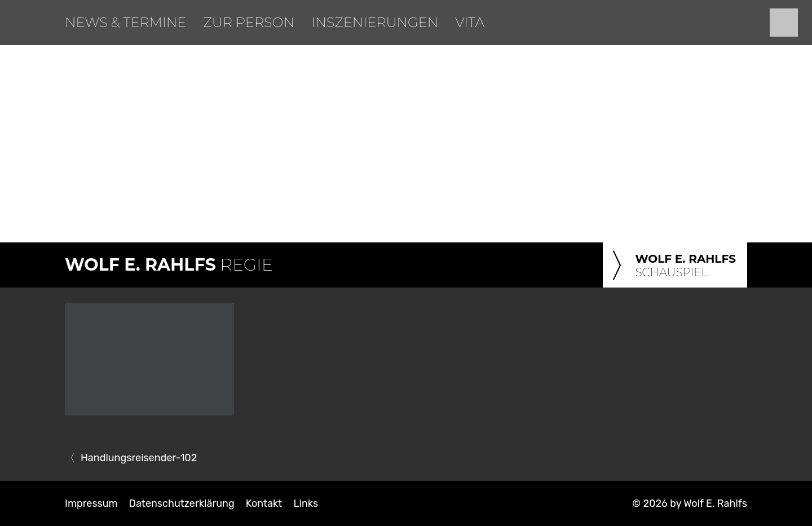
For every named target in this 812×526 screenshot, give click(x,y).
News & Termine (125, 22)
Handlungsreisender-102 (139, 458)
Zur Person (249, 22)
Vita (470, 22)
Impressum (91, 503)
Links (306, 503)
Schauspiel (672, 266)
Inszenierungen (375, 22)
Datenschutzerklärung (182, 503)
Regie (169, 265)
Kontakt (264, 503)
